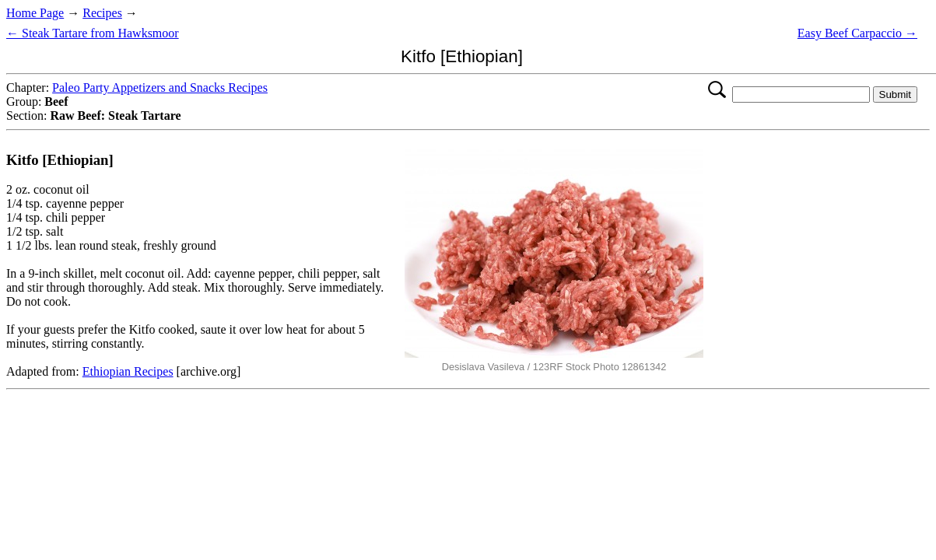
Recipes (102, 13)
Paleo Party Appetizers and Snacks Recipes (160, 87)
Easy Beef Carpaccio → (857, 33)
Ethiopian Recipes (128, 371)
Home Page (35, 13)
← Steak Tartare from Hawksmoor (93, 33)
